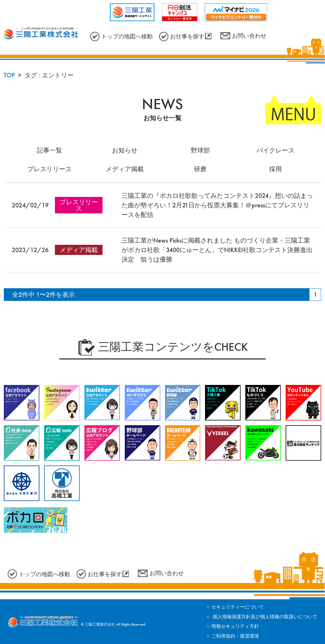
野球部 (200, 150)
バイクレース (275, 150)
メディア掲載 (125, 169)
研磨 (200, 169)
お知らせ (125, 150)
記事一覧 (50, 150)
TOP (9, 75)
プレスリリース (50, 169)
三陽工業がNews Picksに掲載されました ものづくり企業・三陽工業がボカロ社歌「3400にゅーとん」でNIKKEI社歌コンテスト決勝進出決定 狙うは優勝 (217, 250)
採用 (275, 169)
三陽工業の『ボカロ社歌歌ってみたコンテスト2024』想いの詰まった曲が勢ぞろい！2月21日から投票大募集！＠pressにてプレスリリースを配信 (217, 205)
